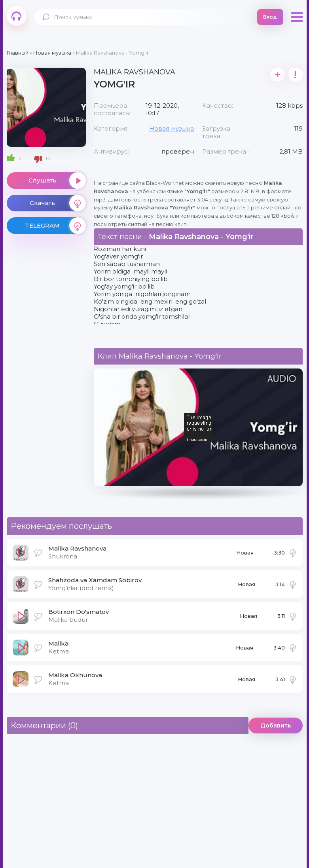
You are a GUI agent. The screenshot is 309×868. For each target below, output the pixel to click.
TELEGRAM (55, 226)
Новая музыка (172, 128)
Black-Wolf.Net (17, 16)
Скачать (58, 203)
